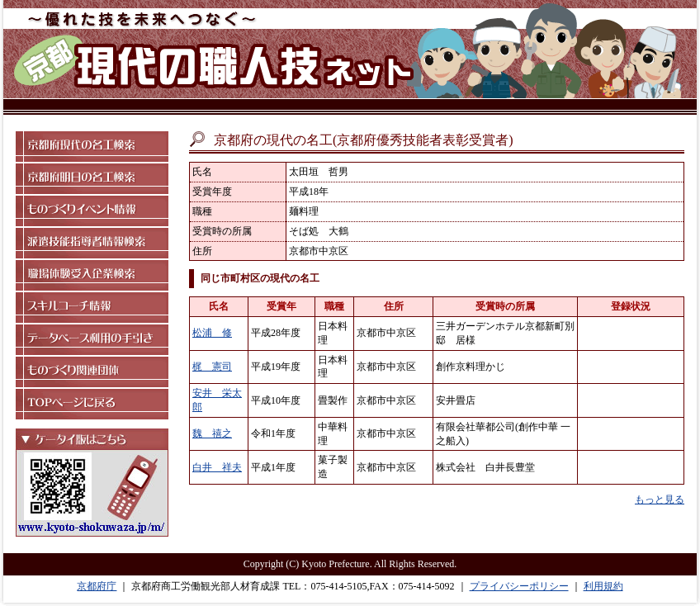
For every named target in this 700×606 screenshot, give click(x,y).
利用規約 (603, 586)
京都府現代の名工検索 (92, 147)
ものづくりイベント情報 (92, 211)
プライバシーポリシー (519, 586)
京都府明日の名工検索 (92, 179)
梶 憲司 (212, 367)
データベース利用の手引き (92, 340)
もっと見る (660, 499)
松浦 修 (212, 333)
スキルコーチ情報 (92, 308)
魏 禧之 (212, 433)
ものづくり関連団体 (92, 372)
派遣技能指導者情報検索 (92, 243)
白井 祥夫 (217, 467)
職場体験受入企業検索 (92, 275)
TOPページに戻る (92, 404)
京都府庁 (97, 586)
